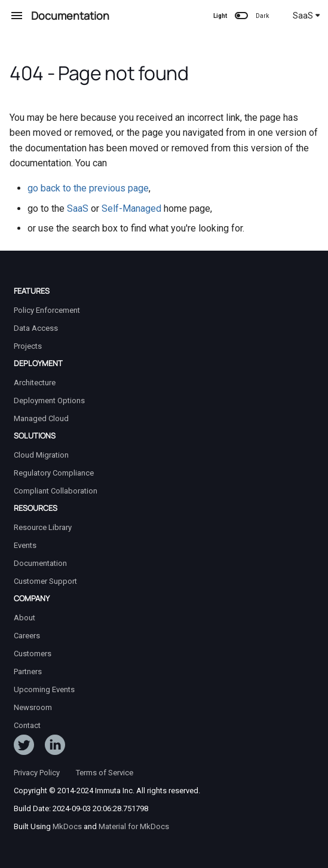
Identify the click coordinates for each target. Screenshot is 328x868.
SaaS (306, 16)
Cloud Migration (41, 455)
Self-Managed (131, 208)
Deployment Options (49, 401)
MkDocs (67, 826)
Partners (28, 671)
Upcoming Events (44, 689)
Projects (28, 346)
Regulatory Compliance (54, 473)
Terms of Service (105, 773)
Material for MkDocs (134, 826)
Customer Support (45, 581)
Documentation (40, 563)
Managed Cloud (41, 418)
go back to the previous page (88, 188)
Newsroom (33, 707)
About (24, 618)
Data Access (36, 328)
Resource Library (43, 527)
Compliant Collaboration (56, 491)
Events (25, 545)
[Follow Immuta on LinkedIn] (55, 747)
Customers (33, 654)
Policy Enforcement (47, 310)
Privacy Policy (37, 773)
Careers (27, 636)
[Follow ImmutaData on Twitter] (24, 747)
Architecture (35, 383)
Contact (27, 725)
